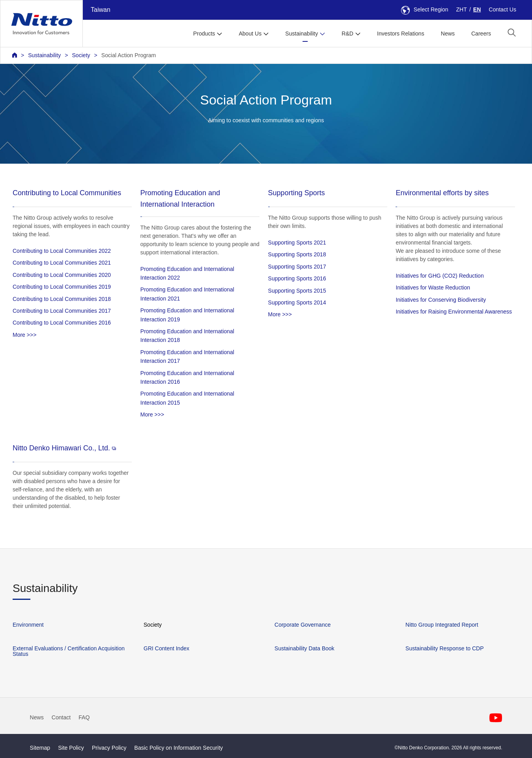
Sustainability (44, 55)
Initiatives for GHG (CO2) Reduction (440, 276)
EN (477, 9)
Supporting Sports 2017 (297, 267)
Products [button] (204, 34)
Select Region (425, 9)
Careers (481, 34)
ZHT (462, 9)
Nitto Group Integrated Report (442, 625)
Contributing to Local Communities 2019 (62, 287)
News (448, 34)
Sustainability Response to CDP (444, 648)
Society (81, 55)
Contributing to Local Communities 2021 (62, 263)
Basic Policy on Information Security (179, 748)
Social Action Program (129, 55)
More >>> (24, 335)
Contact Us (502, 9)
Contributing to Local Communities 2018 (62, 299)
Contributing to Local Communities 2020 (62, 275)
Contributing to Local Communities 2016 (62, 323)
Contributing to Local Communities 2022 (62, 251)
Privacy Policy (109, 748)
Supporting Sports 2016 (297, 278)
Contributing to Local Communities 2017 (62, 311)
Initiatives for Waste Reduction (433, 288)
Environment (28, 625)
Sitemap (40, 748)
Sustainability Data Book (304, 648)
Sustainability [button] (301, 34)
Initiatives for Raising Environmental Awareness (454, 312)
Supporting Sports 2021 (297, 243)
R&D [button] (347, 34)
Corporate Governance (302, 625)
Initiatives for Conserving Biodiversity (441, 300)
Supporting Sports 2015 (297, 291)
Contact (61, 717)
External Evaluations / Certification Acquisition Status (69, 651)
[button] (512, 33)
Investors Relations (401, 34)
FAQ (84, 717)
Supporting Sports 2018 (297, 254)
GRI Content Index (166, 648)
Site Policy (71, 748)
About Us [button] (250, 34)
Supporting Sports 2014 (297, 302)
